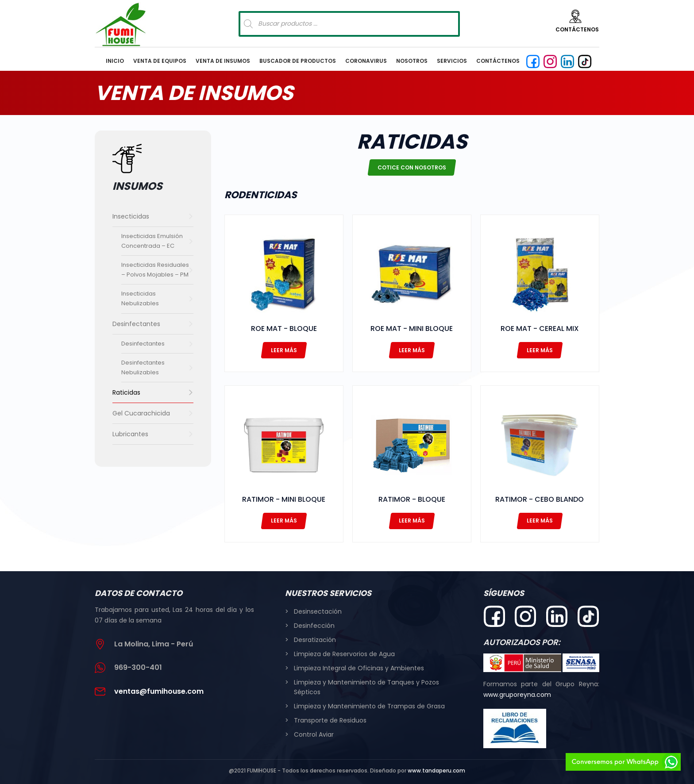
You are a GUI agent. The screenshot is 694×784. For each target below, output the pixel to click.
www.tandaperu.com (436, 771)
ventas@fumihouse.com (159, 691)
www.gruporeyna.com (517, 695)
